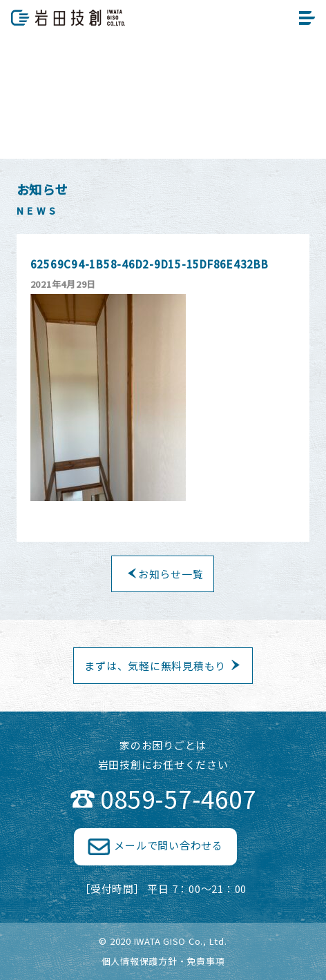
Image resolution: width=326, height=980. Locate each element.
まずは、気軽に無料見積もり (155, 666)
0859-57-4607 (178, 798)
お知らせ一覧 (171, 574)
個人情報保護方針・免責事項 (163, 961)
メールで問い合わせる (169, 845)
